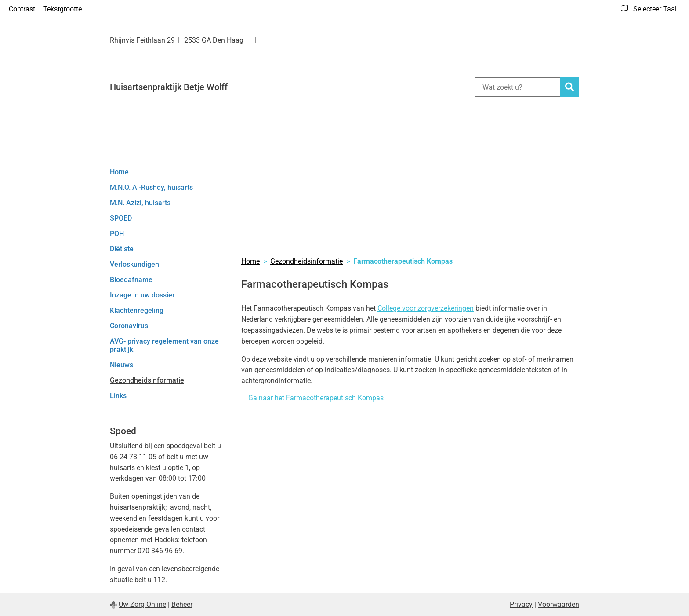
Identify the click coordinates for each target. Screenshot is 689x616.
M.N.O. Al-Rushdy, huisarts (151, 187)
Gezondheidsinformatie (147, 380)
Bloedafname (131, 280)
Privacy (521, 604)
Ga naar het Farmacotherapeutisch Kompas (316, 398)
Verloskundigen (134, 264)
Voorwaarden (558, 604)
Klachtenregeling (137, 310)
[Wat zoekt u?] (517, 87)
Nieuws (121, 365)
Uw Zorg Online (142, 604)
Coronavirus (129, 326)
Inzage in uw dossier (142, 295)
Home (119, 172)
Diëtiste (122, 249)
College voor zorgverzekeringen (426, 308)
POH (117, 234)
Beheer (182, 604)
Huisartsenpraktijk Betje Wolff (169, 87)
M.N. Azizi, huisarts (140, 203)
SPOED (121, 218)
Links (118, 396)
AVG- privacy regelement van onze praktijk (164, 345)
